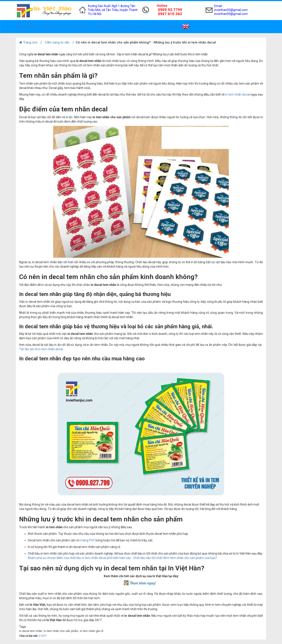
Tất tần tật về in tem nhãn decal (41, 349)
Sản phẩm (103, 27)
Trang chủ (27, 27)
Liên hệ (172, 27)
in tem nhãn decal (237, 94)
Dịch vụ (67, 27)
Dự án (141, 27)
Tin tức (156, 27)
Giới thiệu (49, 27)
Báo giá (84, 27)
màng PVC (87, 540)
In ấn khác (123, 27)
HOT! (44, 636)
